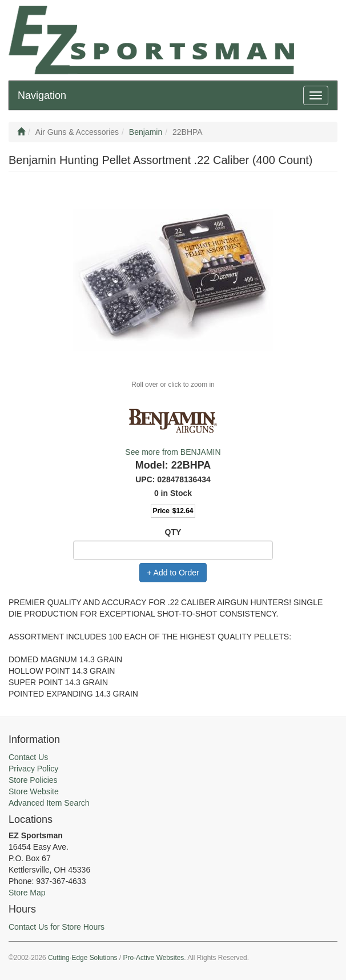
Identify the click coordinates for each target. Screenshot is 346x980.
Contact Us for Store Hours (57, 927)
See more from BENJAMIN (173, 452)
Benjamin (146, 132)
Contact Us (28, 757)
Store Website (34, 791)
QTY (173, 532)
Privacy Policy (33, 769)
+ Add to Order (173, 573)
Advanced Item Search (49, 803)
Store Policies (33, 780)
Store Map (27, 893)
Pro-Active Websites (153, 958)
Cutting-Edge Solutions (83, 958)
